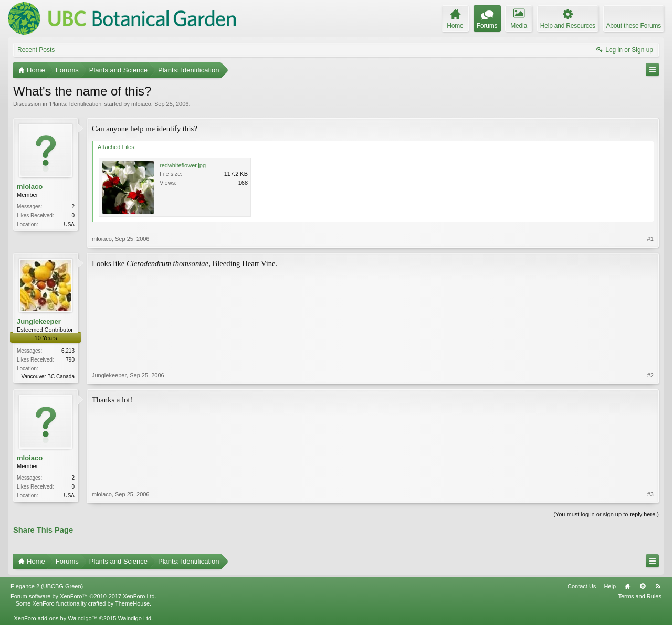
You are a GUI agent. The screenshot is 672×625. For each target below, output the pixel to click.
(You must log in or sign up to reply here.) (606, 514)
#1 (650, 239)
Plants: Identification (76, 104)
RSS (658, 586)
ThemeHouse (132, 603)
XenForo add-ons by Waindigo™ (55, 618)
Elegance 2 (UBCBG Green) (47, 586)
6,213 (68, 351)
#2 (650, 375)
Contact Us (582, 586)
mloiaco (141, 104)
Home (627, 586)
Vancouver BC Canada (48, 377)
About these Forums (634, 26)
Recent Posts (36, 50)
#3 (650, 494)
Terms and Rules (640, 596)
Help (610, 586)
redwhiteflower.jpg (183, 165)
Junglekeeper (39, 321)
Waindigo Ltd (134, 618)
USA (69, 224)
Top (643, 586)
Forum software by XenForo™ (83, 596)
